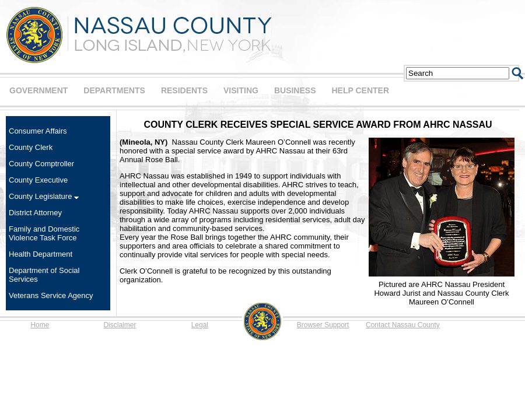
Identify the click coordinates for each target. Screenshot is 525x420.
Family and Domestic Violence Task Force (44, 233)
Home (40, 325)
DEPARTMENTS (114, 90)
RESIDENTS (184, 90)
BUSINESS (295, 90)
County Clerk (31, 147)
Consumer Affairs (38, 131)
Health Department (41, 254)
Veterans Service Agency (51, 295)
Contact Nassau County (403, 325)
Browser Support (323, 325)
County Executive (38, 180)
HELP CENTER (360, 90)
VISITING (241, 90)
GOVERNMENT (38, 90)
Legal (200, 325)
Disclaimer (120, 325)
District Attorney (35, 213)
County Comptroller (41, 164)
